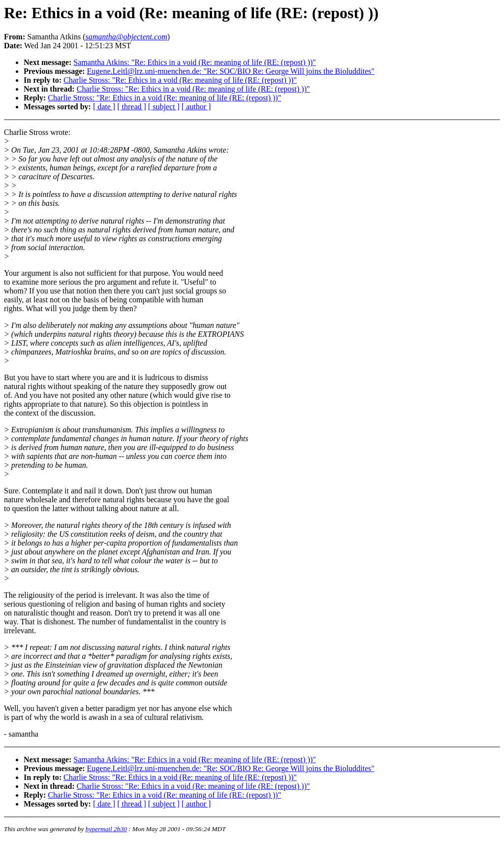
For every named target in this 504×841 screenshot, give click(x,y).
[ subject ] (164, 107)
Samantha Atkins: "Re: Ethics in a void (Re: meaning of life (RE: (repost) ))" (195, 62)
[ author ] (196, 107)
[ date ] (104, 107)
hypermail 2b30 (106, 829)
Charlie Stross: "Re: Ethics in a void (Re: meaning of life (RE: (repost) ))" (180, 80)
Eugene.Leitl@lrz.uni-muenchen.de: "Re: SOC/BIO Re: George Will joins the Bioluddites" (231, 71)
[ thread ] (132, 107)
